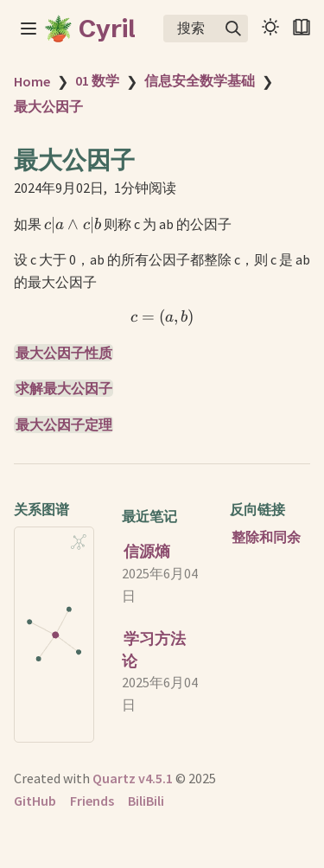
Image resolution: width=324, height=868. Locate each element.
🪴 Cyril (89, 29)
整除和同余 (266, 537)
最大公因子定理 (64, 424)
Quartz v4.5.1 (133, 778)
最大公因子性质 (64, 353)
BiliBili (146, 801)
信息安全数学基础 (200, 80)
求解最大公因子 (64, 388)
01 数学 (97, 80)
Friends (92, 801)
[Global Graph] (79, 542)
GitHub (35, 801)
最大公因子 (48, 106)
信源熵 (147, 551)
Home (32, 81)
